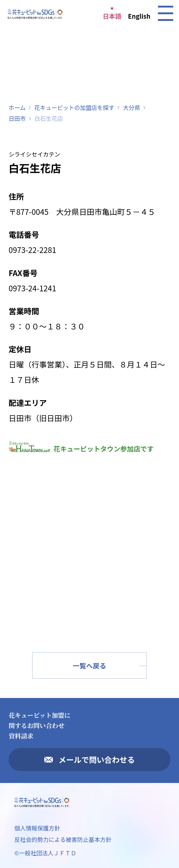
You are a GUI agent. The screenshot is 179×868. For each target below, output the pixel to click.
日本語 (112, 16)
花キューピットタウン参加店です (81, 449)
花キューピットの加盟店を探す (74, 107)
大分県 (132, 107)
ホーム (17, 107)
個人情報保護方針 (37, 828)
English (139, 16)
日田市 (17, 118)
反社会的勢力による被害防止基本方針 (63, 839)
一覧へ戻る (89, 665)
